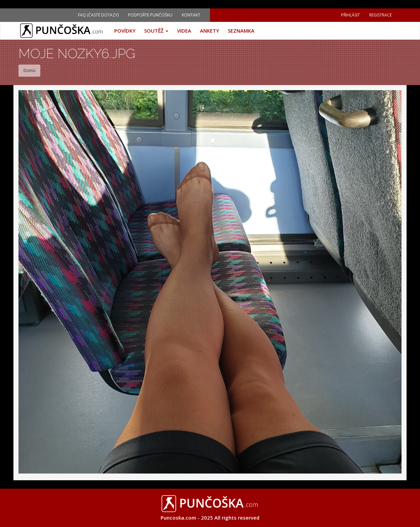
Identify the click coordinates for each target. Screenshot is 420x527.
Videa (184, 31)
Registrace (381, 15)
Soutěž (156, 31)
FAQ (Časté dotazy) (98, 15)
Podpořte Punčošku (150, 15)
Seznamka (241, 31)
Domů (29, 70)
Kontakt (191, 15)
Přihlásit (350, 15)
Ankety (209, 31)
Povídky (125, 31)
